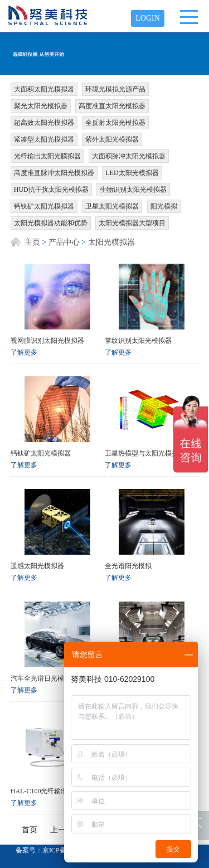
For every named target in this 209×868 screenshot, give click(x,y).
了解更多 (24, 352)
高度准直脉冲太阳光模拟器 (54, 173)
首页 (30, 830)
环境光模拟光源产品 (115, 89)
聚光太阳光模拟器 (41, 106)
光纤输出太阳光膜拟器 (47, 156)
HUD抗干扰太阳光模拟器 (51, 190)
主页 (32, 242)
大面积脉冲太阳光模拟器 (129, 156)
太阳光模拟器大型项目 (132, 223)
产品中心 (64, 242)
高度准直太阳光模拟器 (112, 106)
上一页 (62, 830)
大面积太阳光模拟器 (44, 89)
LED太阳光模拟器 (132, 173)
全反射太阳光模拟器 (115, 123)
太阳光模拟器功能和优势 (51, 223)
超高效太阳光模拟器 (44, 123)
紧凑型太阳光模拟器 (44, 139)
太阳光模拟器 (111, 242)
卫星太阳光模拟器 (112, 206)
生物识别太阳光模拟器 (133, 190)
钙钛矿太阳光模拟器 (44, 206)
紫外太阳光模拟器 (112, 139)
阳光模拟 (164, 206)
